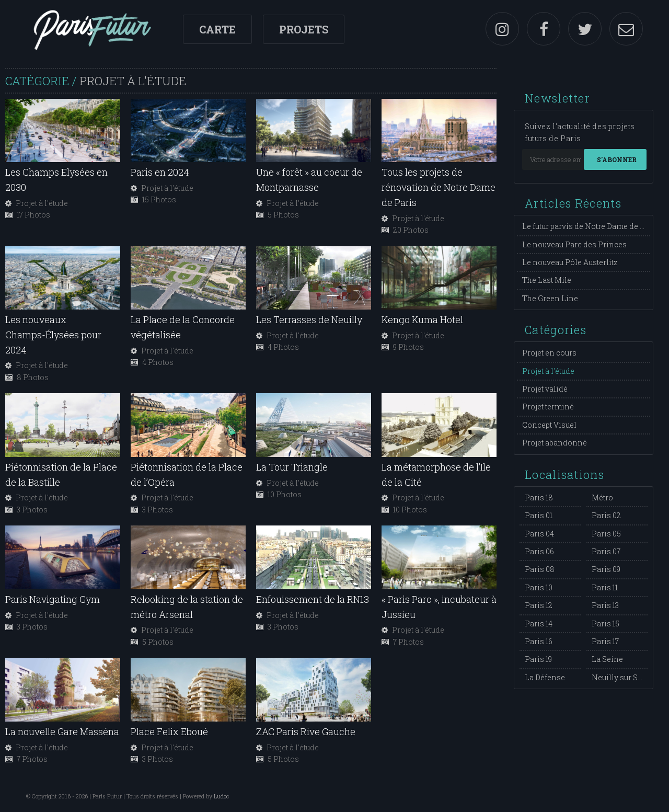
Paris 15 (605, 624)
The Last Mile (547, 280)
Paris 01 (539, 515)
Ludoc (221, 796)
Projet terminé (548, 407)
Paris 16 (539, 641)
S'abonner (617, 159)
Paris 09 (606, 569)
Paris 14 (539, 624)
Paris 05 (606, 534)
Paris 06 (539, 551)
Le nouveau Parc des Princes (574, 244)
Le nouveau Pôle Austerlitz (570, 262)
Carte (217, 29)
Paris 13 (605, 605)
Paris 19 (538, 659)
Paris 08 (540, 569)
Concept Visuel (549, 425)
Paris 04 (539, 534)
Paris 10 (539, 587)
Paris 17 (605, 641)
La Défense (545, 677)
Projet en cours (549, 353)
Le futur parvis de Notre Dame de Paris (591, 226)
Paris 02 (606, 515)
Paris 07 (606, 551)
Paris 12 (539, 605)
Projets (304, 29)
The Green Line (550, 298)
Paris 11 (605, 587)
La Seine (607, 659)
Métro (602, 498)
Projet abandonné (555, 443)
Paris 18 (539, 498)
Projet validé (545, 389)
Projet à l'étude (548, 371)
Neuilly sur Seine (623, 677)
